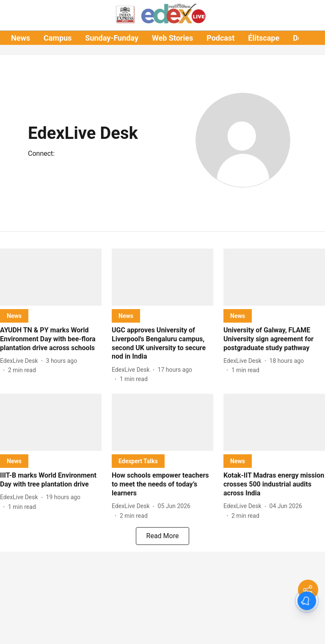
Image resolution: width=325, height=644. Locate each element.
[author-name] (21, 361)
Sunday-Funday (112, 38)
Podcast (220, 38)
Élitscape (264, 38)
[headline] (51, 339)
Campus (58, 38)
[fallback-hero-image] (51, 277)
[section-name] (14, 316)
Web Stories (172, 38)
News (21, 38)
